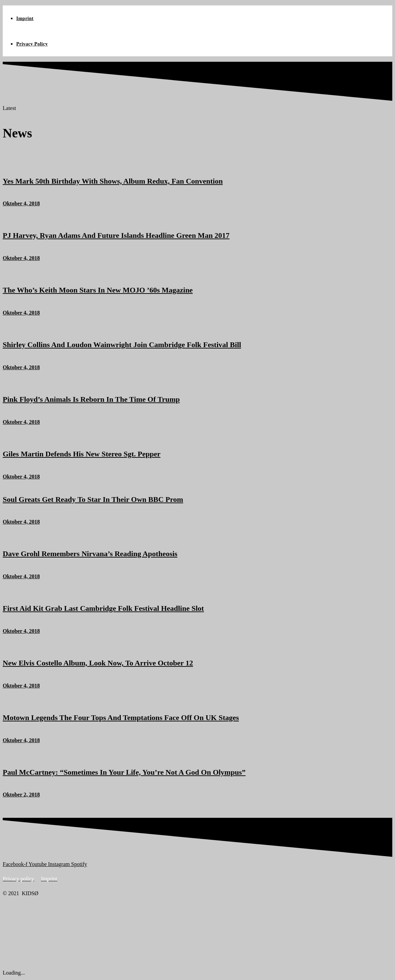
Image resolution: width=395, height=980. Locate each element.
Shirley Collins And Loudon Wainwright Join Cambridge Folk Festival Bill (122, 345)
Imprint (25, 18)
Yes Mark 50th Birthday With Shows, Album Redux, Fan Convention (113, 181)
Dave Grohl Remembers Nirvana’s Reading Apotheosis (90, 554)
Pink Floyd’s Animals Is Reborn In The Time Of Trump (91, 399)
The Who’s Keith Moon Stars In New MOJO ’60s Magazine (98, 290)
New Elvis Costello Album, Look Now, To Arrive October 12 (98, 663)
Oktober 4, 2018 (21, 203)
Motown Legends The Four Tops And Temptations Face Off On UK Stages (121, 718)
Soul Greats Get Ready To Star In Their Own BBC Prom (93, 499)
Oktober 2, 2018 (21, 795)
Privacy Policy (32, 44)
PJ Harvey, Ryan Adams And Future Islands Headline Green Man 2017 (116, 235)
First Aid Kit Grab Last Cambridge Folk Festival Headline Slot (103, 608)
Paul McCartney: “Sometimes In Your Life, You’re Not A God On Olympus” (124, 772)
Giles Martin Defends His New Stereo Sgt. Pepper (82, 454)
